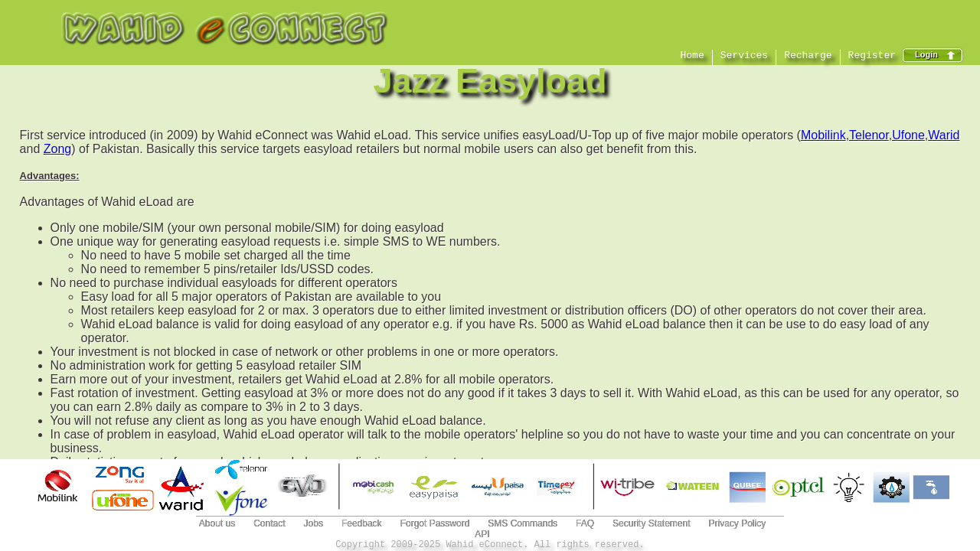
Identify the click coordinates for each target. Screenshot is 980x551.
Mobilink (823, 135)
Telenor (869, 135)
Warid (944, 135)
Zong (57, 149)
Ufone (908, 135)
